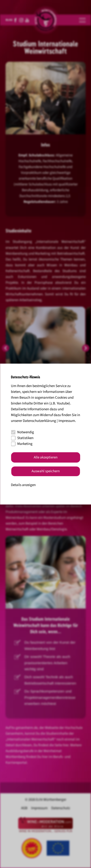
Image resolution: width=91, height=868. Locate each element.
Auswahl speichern (46, 471)
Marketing (22, 444)
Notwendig (22, 432)
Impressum (67, 421)
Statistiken (22, 438)
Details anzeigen (23, 485)
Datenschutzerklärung (39, 421)
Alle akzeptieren (46, 457)
